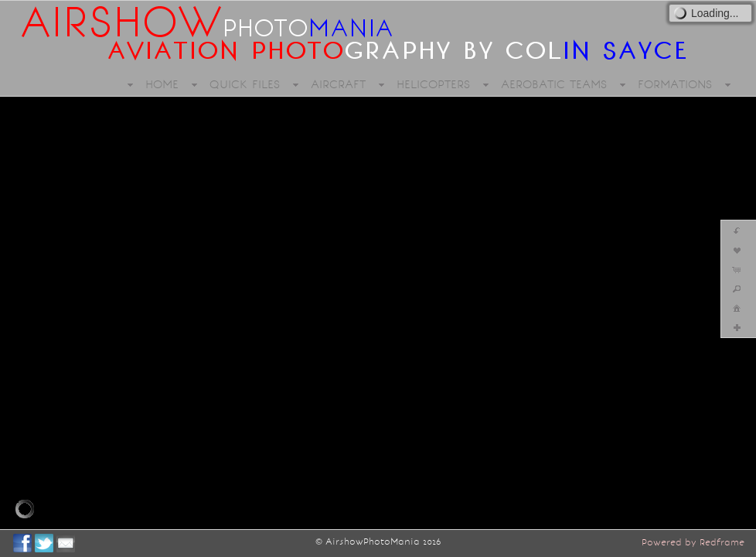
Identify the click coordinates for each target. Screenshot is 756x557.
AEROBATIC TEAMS (554, 84)
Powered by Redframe (693, 542)
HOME (162, 84)
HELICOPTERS (433, 84)
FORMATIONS (675, 84)
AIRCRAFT (338, 84)
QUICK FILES (245, 84)
